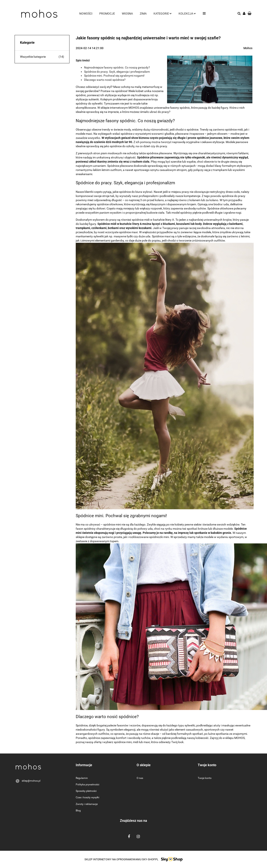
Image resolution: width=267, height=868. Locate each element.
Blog (78, 811)
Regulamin (82, 778)
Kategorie (163, 14)
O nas (140, 778)
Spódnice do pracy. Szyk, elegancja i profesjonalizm (117, 72)
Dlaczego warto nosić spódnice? (105, 80)
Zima (143, 14)
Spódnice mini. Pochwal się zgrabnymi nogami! (114, 76)
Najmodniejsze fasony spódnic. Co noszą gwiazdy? (117, 67)
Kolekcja (187, 14)
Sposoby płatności (86, 791)
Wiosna (127, 14)
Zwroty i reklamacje (87, 804)
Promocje (107, 14)
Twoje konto (205, 778)
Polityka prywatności (88, 785)
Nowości (86, 14)
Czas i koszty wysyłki (88, 797)
